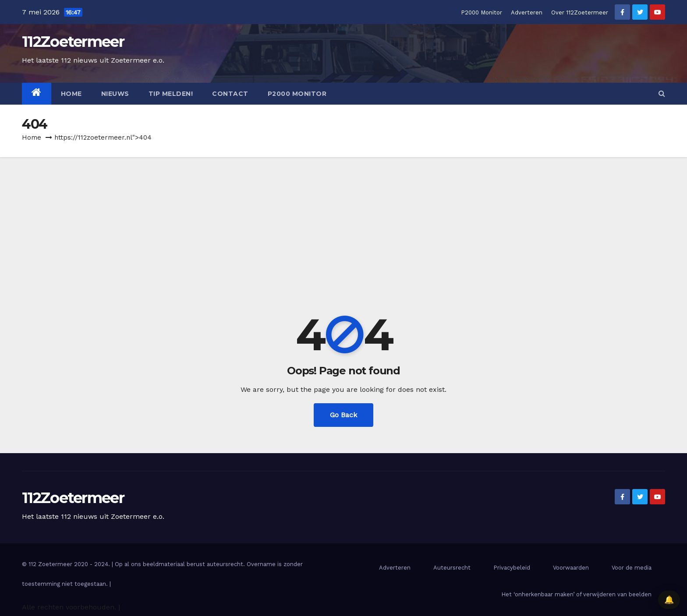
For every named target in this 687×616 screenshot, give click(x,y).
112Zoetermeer (73, 42)
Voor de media (632, 568)
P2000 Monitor (482, 12)
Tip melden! (171, 94)
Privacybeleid (512, 568)
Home (71, 94)
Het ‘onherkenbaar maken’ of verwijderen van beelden (576, 594)
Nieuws (115, 94)
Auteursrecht (452, 568)
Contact (230, 94)
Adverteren (527, 12)
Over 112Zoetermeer (580, 12)
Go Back (343, 415)
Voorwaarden (571, 568)
